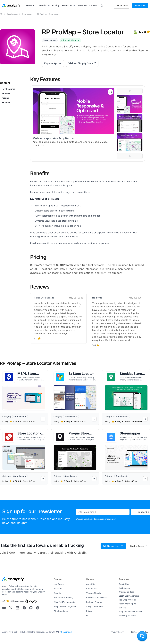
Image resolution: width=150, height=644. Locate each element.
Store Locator (27, 14)
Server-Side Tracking (63, 597)
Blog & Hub (124, 584)
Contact (93, 5)
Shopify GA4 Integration (65, 602)
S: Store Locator (81, 374)
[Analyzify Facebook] (24, 608)
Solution (44, 5)
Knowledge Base (126, 592)
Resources (68, 5)
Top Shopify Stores (127, 600)
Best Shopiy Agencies (129, 596)
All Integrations (61, 611)
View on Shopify (94, 593)
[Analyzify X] (11, 608)
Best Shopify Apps (127, 604)
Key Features (9, 89)
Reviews (6, 102)
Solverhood (66, 632)
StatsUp (122, 608)
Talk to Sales (122, 6)
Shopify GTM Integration (65, 606)
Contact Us (91, 588)
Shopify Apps (12, 14)
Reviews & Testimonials (97, 597)
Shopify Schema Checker (130, 612)
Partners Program (94, 602)
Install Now (140, 6)
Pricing (56, 5)
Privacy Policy (117, 632)
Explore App (53, 63)
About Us (82, 5)
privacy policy (109, 519)
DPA (146, 632)
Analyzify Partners (95, 606)
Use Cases (59, 584)
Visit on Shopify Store (82, 63)
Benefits (6, 93)
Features (58, 588)
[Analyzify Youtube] (4, 608)
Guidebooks (124, 588)
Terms (134, 632)
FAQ (88, 615)
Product (31, 5)
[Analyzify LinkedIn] (17, 608)
